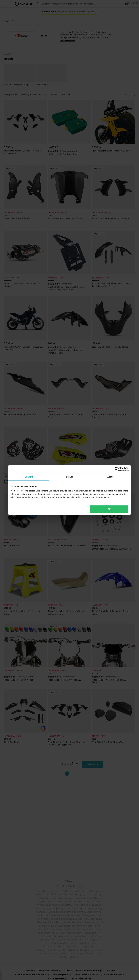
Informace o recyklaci (113, 975)
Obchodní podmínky (50, 971)
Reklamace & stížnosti (86, 975)
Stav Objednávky (62, 975)
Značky (7, 21)
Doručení (30, 971)
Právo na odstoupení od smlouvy (32, 975)
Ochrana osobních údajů (89, 971)
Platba (68, 971)
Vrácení (110, 971)
